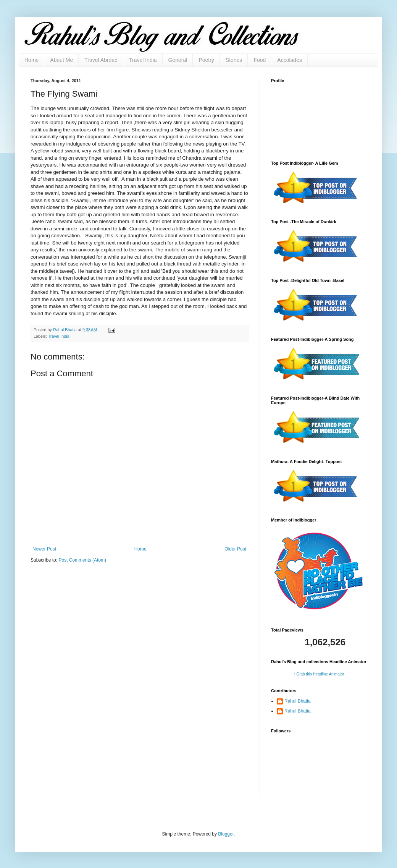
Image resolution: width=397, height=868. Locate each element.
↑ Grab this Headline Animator (319, 674)
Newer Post (44, 549)
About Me (61, 60)
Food (260, 60)
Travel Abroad (101, 60)
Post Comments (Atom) (82, 560)
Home (31, 60)
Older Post (235, 549)
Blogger (226, 834)
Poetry (206, 60)
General (178, 60)
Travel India (143, 60)
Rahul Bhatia (298, 701)
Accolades (290, 60)
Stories (234, 60)
